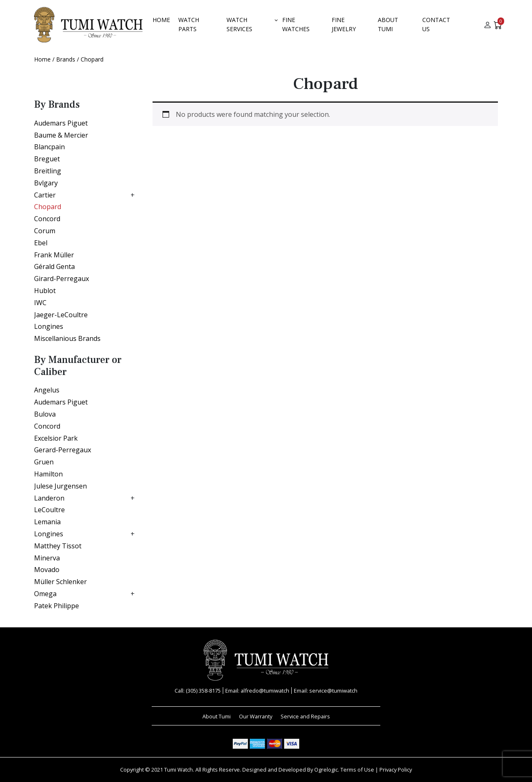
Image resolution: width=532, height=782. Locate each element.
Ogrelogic (326, 770)
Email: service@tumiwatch (326, 691)
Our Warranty (256, 716)
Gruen (44, 462)
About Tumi (388, 24)
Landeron (49, 498)
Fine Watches (296, 24)
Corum (45, 231)
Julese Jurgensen (60, 486)
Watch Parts (189, 24)
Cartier (45, 195)
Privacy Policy (396, 770)
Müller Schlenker (60, 582)
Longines (49, 326)
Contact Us (436, 24)
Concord (47, 219)
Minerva (47, 558)
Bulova (45, 414)
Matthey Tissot (58, 546)
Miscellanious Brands (67, 338)
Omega (45, 594)
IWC (40, 303)
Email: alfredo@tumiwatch (257, 691)
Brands (66, 59)
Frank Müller (54, 255)
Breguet (47, 159)
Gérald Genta (54, 266)
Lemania (47, 522)
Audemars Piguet (61, 123)
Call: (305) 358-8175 (198, 691)
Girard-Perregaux (62, 279)
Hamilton (48, 474)
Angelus (47, 390)
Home (161, 20)
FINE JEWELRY (344, 24)
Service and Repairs (305, 716)
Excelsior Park (56, 438)
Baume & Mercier (61, 135)
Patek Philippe (57, 606)
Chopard (48, 207)
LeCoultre (49, 510)
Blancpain (49, 147)
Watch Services (239, 24)
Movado (47, 570)
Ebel (41, 243)
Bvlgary (46, 183)
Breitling (48, 171)
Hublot (45, 291)
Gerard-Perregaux (63, 450)
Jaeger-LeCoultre (61, 315)
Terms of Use (357, 770)
